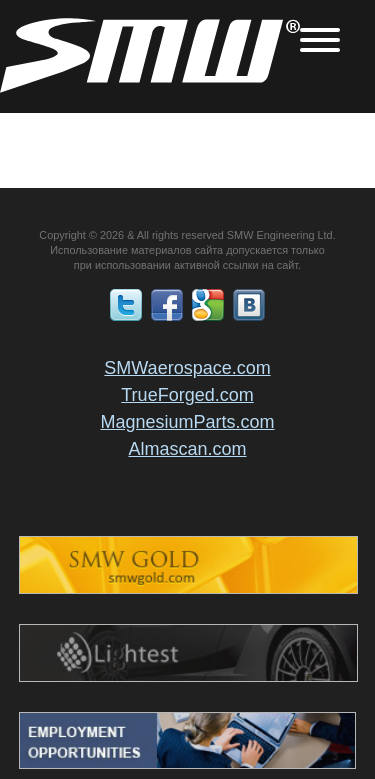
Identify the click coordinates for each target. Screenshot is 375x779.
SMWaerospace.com (187, 368)
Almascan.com (187, 449)
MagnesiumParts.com (187, 422)
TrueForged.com (187, 395)
